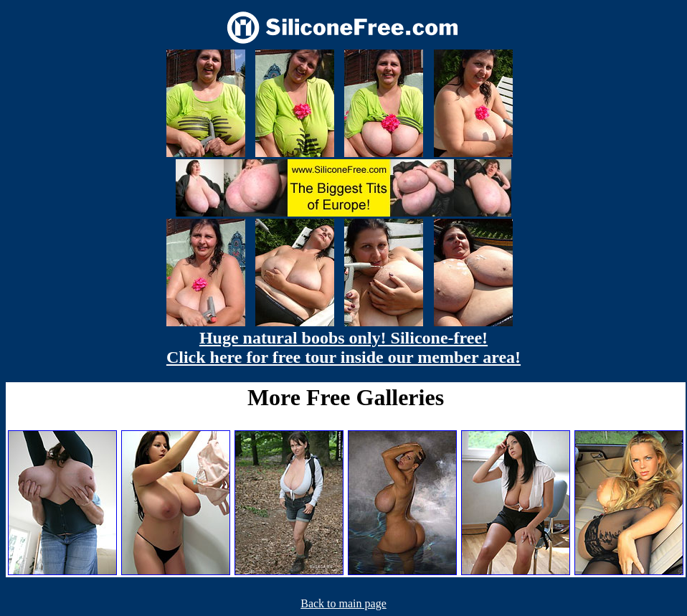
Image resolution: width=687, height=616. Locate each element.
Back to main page (343, 603)
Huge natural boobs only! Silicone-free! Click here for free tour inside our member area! (343, 347)
